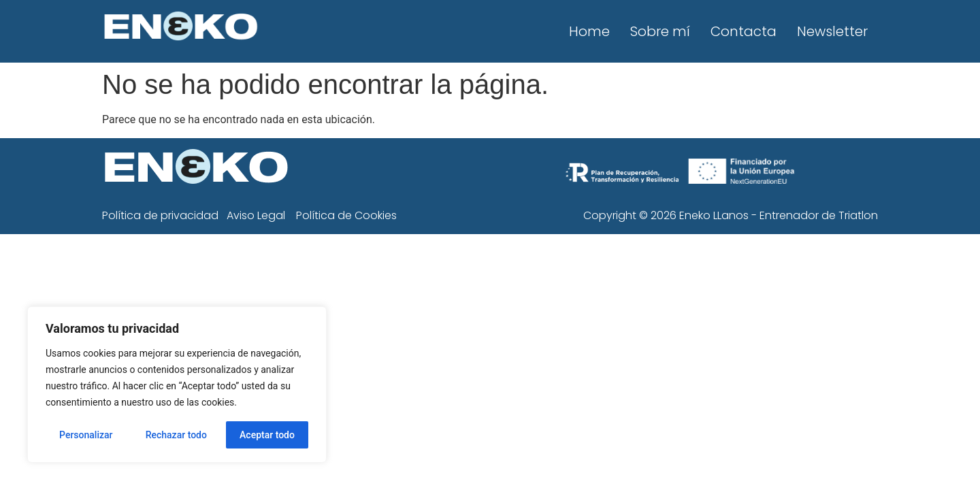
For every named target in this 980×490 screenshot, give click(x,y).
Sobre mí (660, 31)
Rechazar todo (176, 435)
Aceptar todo (267, 435)
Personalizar (86, 435)
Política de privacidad (160, 215)
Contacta (744, 31)
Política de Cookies (346, 215)
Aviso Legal (256, 215)
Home (589, 31)
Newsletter (832, 31)
